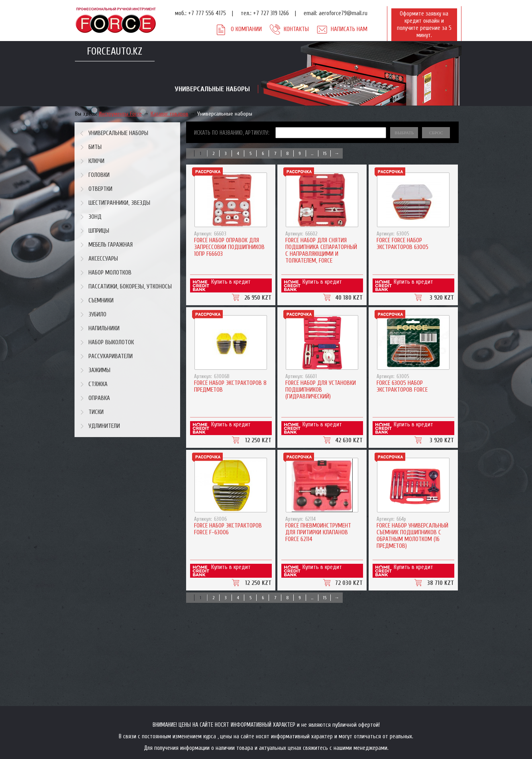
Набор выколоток (111, 342)
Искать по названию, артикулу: (232, 133)
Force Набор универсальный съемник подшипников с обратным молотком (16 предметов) (412, 536)
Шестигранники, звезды (119, 203)
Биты (95, 147)
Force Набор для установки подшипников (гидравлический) (321, 390)
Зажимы (99, 370)
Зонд (95, 217)
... (312, 153)
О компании (246, 29)
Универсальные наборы (225, 114)
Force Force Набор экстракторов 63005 (402, 244)
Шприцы (99, 231)
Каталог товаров (170, 114)
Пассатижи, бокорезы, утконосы (130, 287)
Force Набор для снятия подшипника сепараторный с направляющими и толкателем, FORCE (321, 251)
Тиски (96, 412)
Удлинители (104, 426)
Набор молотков (110, 273)
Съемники (101, 301)
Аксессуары (103, 259)
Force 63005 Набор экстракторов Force (402, 386)
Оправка (99, 398)
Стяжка (98, 384)
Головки (99, 175)
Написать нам (349, 29)
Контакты (296, 29)
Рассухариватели (111, 356)
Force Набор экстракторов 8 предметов (230, 386)
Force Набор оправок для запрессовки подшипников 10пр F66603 (229, 247)
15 (325, 153)
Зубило (97, 315)
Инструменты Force (120, 114)
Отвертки (100, 189)
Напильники (104, 329)
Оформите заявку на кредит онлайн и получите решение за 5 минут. (424, 25)
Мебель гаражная (111, 245)
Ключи (96, 161)
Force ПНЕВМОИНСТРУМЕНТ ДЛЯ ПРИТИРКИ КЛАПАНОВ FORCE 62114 (318, 532)
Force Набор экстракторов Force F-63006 (228, 529)
